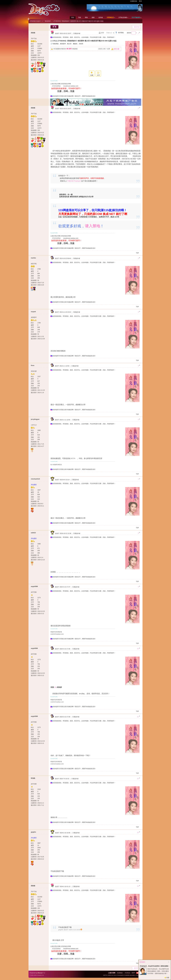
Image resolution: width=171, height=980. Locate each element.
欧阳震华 (63, 44)
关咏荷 (81, 44)
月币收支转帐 (123, 17)
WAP (133, 973)
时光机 (33, 778)
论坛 (73, 17)
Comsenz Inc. (40, 975)
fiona (33, 365)
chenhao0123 (35, 479)
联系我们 (120, 973)
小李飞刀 (34, 425)
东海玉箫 (34, 371)
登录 (140, 1)
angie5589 (34, 586)
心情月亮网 (112, 973)
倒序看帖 (121, 33)
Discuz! (40, 973)
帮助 (86, 17)
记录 (109, 49)
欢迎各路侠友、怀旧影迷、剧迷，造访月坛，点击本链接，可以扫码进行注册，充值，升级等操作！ (84, 37)
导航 (80, 17)
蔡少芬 (69, 44)
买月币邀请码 (136, 17)
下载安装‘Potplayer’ (74, 181)
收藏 (92, 75)
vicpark (33, 312)
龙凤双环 (34, 317)
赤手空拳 (34, 592)
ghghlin (33, 832)
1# (55, 687)
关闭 (169, 962)
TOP (137, 253)
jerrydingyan (35, 419)
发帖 (55, 27)
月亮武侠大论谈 (35, 21)
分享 (98, 75)
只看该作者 (77, 34)
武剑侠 (33, 33)
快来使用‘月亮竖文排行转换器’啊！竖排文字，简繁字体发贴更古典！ (75, 96)
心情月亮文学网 (55, 84)
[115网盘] (54, 41)
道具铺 (101, 17)
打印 (102, 33)
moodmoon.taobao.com (71, 86)
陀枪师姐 (56, 44)
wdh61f (33, 533)
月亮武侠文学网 (66, 84)
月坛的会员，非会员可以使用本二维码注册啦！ (154, 966)
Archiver (128, 973)
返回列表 (137, 27)
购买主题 (116, 49)
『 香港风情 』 (48, 21)
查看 (168, 978)
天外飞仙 (34, 38)
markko (33, 258)
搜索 (93, 17)
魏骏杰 (75, 44)
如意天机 (34, 264)
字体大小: (109, 33)
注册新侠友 (134, 1)
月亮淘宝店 (110, 17)
